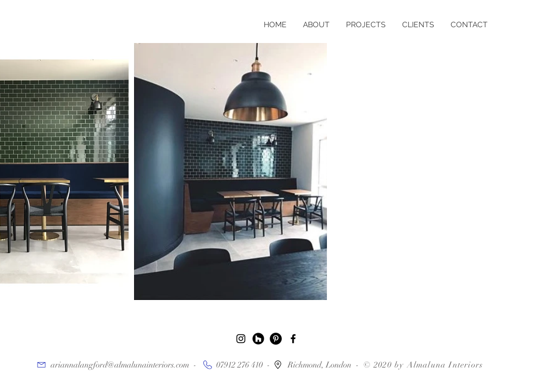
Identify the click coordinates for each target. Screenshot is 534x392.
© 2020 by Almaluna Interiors (423, 365)
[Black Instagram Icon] (241, 339)
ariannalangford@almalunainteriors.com (120, 365)
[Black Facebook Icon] (293, 339)
